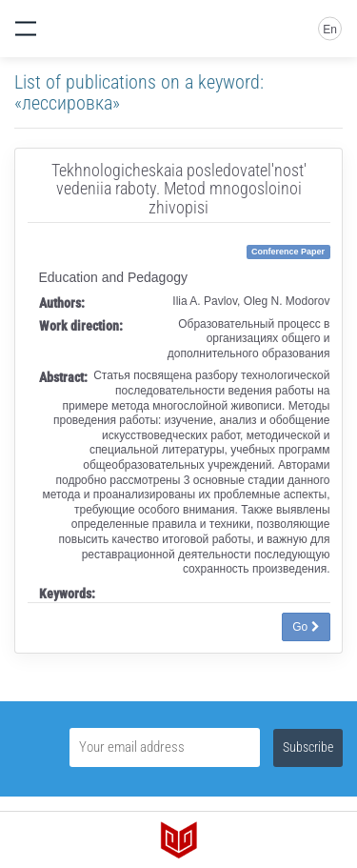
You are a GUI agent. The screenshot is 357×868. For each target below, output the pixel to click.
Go (306, 627)
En (330, 30)
